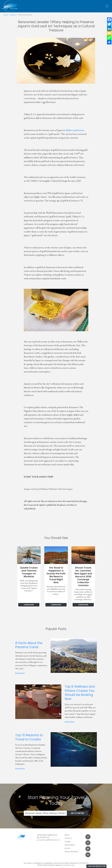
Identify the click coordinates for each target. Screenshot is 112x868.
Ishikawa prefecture (75, 130)
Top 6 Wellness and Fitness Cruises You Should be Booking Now (80, 693)
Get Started (78, 813)
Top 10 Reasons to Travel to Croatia (29, 737)
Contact (68, 838)
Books (67, 848)
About (67, 835)
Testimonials (70, 845)
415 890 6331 (45, 837)
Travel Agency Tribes (68, 865)
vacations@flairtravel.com (49, 840)
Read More (20, 673)
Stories (13, 15)
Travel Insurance (72, 852)
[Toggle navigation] (107, 6)
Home (6, 15)
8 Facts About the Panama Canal (29, 645)
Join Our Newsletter (96, 866)
